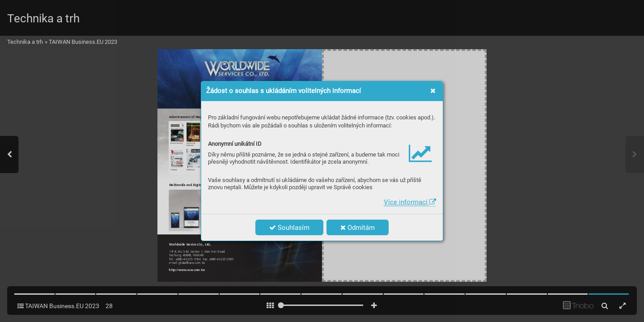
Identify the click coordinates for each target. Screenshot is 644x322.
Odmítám (358, 228)
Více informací (410, 202)
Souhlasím (289, 228)
